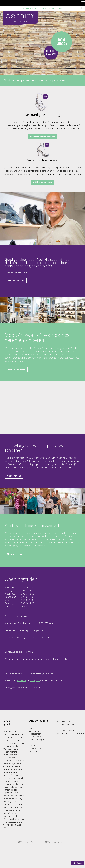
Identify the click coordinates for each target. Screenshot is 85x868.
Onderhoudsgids (37, 740)
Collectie (33, 728)
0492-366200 (68, 730)
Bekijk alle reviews (16, 281)
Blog (31, 742)
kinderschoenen (49, 358)
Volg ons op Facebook (29, 842)
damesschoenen (13, 358)
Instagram (35, 680)
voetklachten (55, 461)
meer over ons (14, 476)
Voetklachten (35, 734)
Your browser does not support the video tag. (42, 43)
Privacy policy (35, 748)
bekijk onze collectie (42, 182)
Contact (33, 745)
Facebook (21, 680)
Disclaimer (34, 751)
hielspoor (22, 461)
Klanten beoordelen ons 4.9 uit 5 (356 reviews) (42, 8)
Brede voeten (36, 737)
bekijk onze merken (16, 369)
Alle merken (35, 731)
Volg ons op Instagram (56, 842)
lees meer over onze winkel (42, 137)
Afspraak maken (15, 554)
